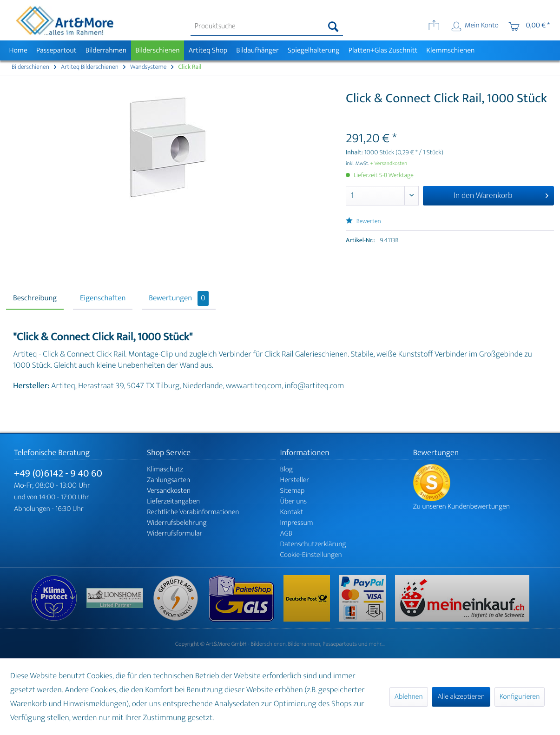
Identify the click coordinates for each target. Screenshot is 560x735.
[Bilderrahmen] (106, 50)
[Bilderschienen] (158, 50)
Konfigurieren (520, 697)
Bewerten (363, 222)
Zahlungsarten (168, 480)
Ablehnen (409, 697)
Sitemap (293, 491)
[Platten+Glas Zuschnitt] (383, 50)
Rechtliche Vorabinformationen (193, 512)
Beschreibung (35, 298)
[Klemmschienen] (451, 50)
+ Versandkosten (389, 164)
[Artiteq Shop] (208, 50)
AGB (286, 533)
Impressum (297, 523)
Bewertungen (179, 298)
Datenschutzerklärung (313, 544)
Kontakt (292, 512)
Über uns (294, 501)
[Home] (18, 50)
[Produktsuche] (267, 26)
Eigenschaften (103, 298)
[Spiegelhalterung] (313, 50)
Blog (287, 469)
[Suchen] (333, 26)
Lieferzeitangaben (173, 501)
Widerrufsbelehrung (177, 523)
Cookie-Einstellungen (311, 555)
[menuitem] (267, 26)
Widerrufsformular (175, 533)
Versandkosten (169, 491)
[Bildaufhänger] (258, 50)
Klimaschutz (165, 469)
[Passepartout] (56, 50)
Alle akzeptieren (461, 697)
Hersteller (295, 480)
